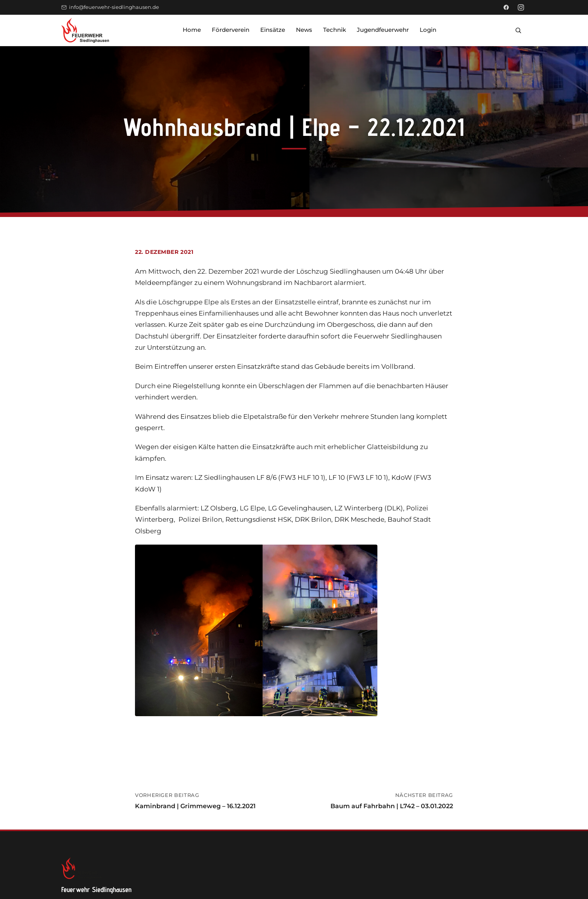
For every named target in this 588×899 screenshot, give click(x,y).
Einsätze (273, 30)
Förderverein (231, 30)
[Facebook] (506, 7)
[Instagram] (521, 7)
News (304, 30)
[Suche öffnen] (518, 30)
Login (428, 30)
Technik (335, 30)
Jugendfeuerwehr (383, 30)
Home (192, 30)
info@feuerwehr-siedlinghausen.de (110, 7)
